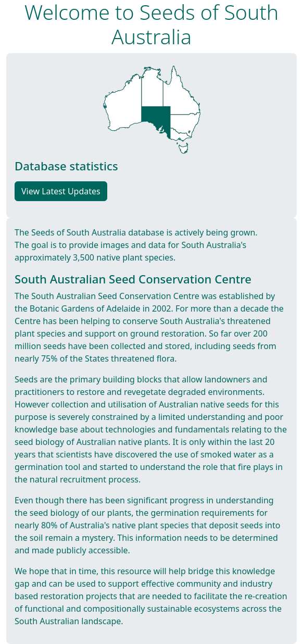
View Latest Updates (61, 191)
